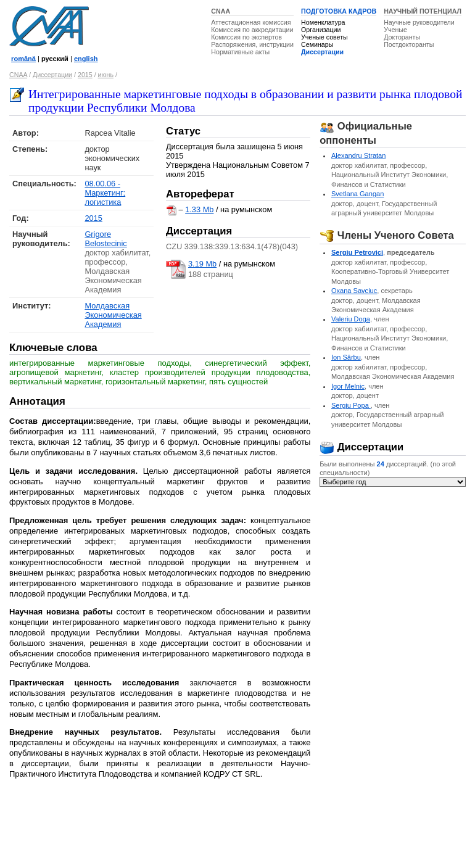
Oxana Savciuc (354, 291)
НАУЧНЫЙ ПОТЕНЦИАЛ (423, 11)
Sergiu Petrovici (357, 252)
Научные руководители (419, 22)
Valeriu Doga (351, 319)
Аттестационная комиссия (251, 22)
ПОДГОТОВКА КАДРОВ (339, 11)
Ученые (395, 30)
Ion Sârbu (346, 357)
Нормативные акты (240, 52)
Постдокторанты (409, 44)
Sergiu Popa (351, 405)
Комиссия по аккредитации (252, 30)
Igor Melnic (348, 386)
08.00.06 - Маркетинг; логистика (105, 193)
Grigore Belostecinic (105, 239)
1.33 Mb (199, 210)
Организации (321, 30)
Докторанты (402, 37)
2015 (85, 75)
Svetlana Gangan (357, 194)
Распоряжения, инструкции (252, 44)
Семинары (317, 44)
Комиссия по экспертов (246, 37)
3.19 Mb (202, 264)
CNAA (221, 11)
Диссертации (322, 52)
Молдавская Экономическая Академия (113, 315)
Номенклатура (323, 22)
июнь (106, 75)
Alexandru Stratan (358, 155)
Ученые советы (324, 37)
